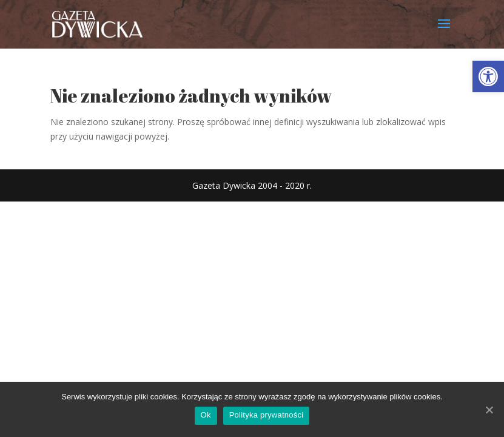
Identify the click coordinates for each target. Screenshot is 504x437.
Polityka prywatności (267, 415)
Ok (206, 415)
